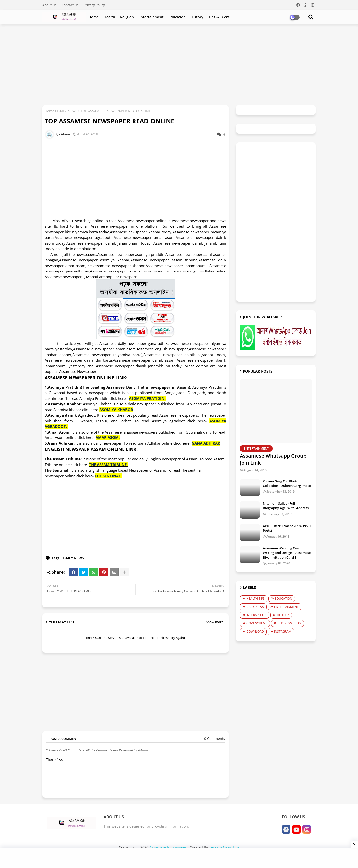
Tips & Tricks (219, 17)
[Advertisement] (179, 64)
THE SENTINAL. (108, 476)
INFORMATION (256, 615)
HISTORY (283, 615)
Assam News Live (225, 847)
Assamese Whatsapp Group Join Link (273, 459)
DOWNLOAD (255, 631)
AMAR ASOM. (108, 437)
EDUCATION (284, 599)
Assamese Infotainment (169, 847)
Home (94, 17)
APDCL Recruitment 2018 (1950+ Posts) (287, 528)
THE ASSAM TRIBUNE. (108, 465)
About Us (50, 5)
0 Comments (215, 738)
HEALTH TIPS (255, 599)
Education (177, 17)
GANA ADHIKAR (206, 443)
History (197, 17)
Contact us (70, 5)
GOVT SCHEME (257, 623)
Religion (127, 17)
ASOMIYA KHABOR (116, 410)
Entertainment (151, 17)
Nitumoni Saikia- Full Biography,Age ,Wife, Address (286, 506)
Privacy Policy (94, 5)
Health (109, 17)
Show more (215, 622)
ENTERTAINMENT (286, 607)
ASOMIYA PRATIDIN (147, 398)
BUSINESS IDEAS (289, 623)
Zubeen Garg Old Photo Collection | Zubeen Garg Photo (287, 483)
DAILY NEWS (67, 111)
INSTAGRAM (283, 631)
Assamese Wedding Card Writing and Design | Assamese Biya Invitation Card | (287, 553)
